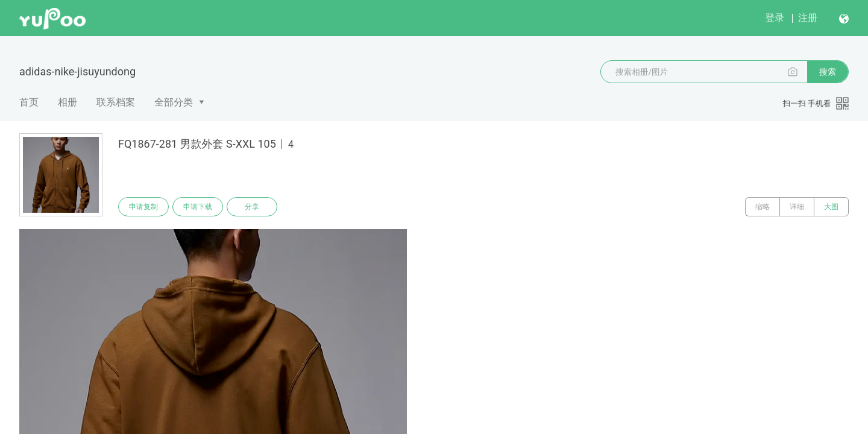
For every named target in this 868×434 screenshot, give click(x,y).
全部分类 (174, 102)
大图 (831, 207)
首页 (29, 102)
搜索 (828, 72)
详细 (797, 207)
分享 (252, 207)
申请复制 (143, 207)
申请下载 (198, 207)
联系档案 (116, 102)
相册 (68, 102)
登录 (775, 18)
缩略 (763, 207)
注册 (808, 18)
